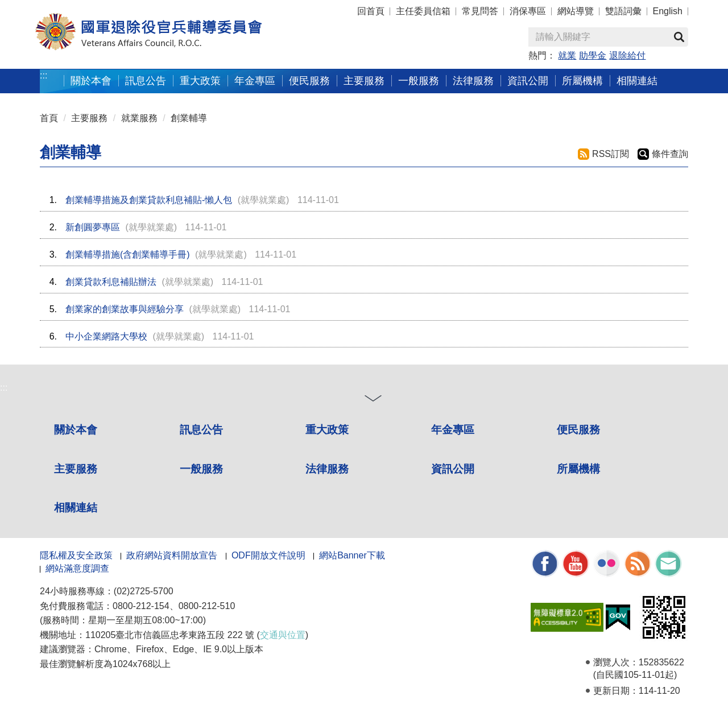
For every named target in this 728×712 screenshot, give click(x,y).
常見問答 (480, 11)
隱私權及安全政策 (76, 555)
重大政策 (200, 80)
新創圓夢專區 (93, 227)
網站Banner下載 (352, 555)
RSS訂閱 (611, 154)
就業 (567, 55)
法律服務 (473, 80)
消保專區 (528, 11)
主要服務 (364, 80)
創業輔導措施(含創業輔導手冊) (128, 254)
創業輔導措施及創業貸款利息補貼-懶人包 (149, 200)
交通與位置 (283, 635)
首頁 (49, 118)
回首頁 (371, 11)
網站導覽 (576, 11)
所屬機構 (582, 80)
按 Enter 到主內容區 (51, 8)
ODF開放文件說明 (268, 555)
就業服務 (139, 118)
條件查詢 (670, 154)
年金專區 (255, 80)
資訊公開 (528, 80)
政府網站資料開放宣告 (172, 555)
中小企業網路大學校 (106, 336)
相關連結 (637, 80)
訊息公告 (146, 80)
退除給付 (627, 55)
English (668, 11)
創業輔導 (189, 118)
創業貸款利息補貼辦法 (111, 282)
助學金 (593, 55)
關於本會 (91, 80)
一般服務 (419, 80)
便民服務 (309, 80)
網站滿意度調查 (77, 568)
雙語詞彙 (623, 11)
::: (44, 75)
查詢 (679, 37)
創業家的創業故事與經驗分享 (125, 309)
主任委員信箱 (423, 11)
